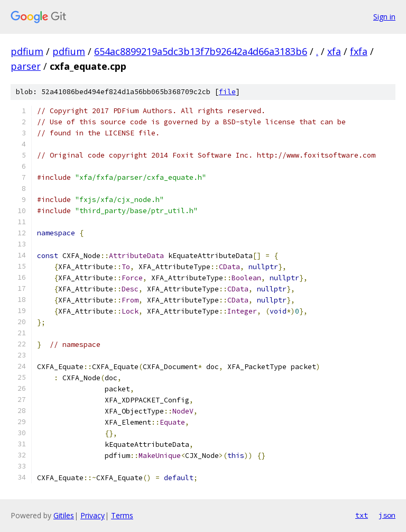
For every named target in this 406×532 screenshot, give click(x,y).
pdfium (27, 51)
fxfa (359, 51)
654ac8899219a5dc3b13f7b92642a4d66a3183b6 (201, 51)
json (387, 515)
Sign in (384, 17)
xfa (334, 51)
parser (26, 66)
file (227, 92)
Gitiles (64, 515)
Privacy (93, 515)
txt (362, 515)
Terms (122, 515)
